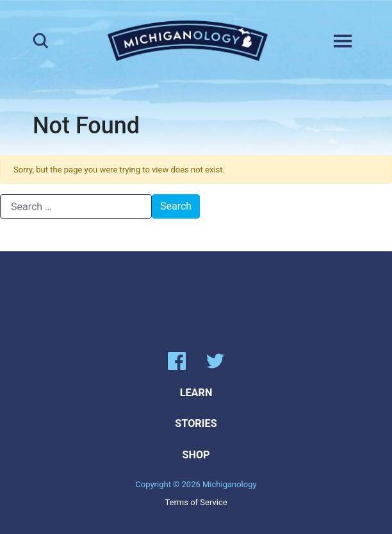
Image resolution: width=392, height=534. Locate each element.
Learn (196, 393)
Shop (196, 455)
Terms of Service (196, 502)
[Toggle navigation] (343, 41)
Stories (196, 423)
